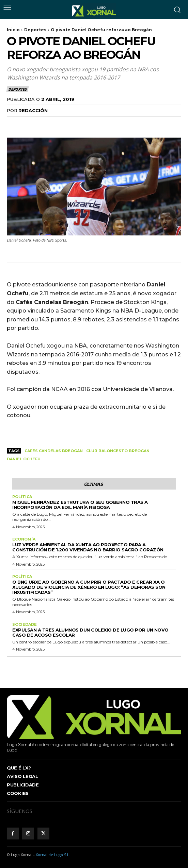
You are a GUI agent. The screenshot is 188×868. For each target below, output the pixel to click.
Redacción (33, 110)
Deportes (35, 30)
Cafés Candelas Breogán (54, 451)
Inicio (13, 30)
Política (22, 497)
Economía (24, 539)
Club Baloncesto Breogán (118, 451)
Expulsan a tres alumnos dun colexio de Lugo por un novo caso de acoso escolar (90, 632)
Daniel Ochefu (24, 459)
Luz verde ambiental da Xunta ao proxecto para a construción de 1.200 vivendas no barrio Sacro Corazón (88, 547)
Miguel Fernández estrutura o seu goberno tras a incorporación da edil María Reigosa (80, 505)
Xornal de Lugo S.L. (53, 855)
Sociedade (25, 625)
